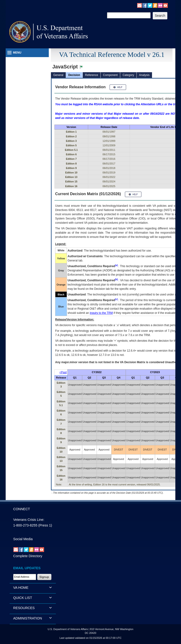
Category (128, 75)
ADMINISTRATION (28, 618)
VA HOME (21, 588)
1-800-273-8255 (25, 525)
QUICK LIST (23, 598)
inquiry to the (101, 313)
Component (110, 75)
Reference (92, 75)
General (58, 75)
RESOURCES (24, 608)
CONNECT (22, 509)
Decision (74, 75)
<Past (63, 372)
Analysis (144, 75)
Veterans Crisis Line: (29, 520)
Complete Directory (28, 556)
